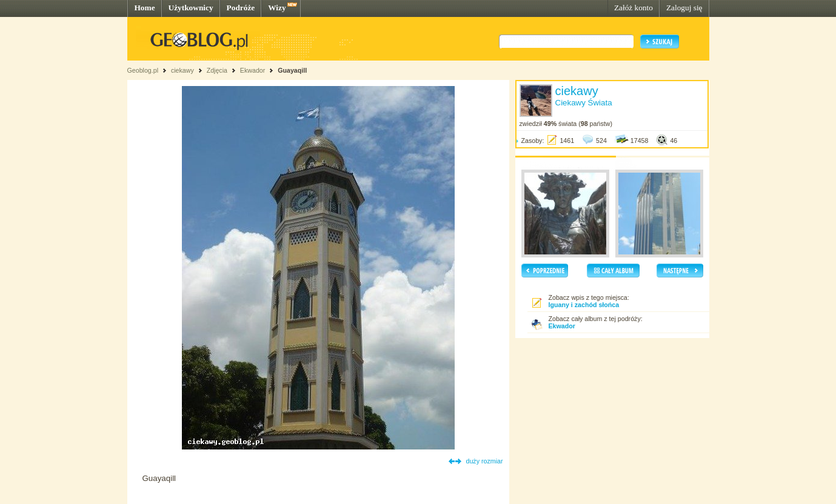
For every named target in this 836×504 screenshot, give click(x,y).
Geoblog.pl (143, 70)
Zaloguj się (684, 8)
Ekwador (252, 70)
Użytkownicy (191, 8)
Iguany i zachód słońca (584, 305)
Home (145, 8)
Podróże (241, 8)
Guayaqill (292, 70)
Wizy (277, 8)
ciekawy (182, 70)
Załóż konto (634, 8)
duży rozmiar (485, 461)
